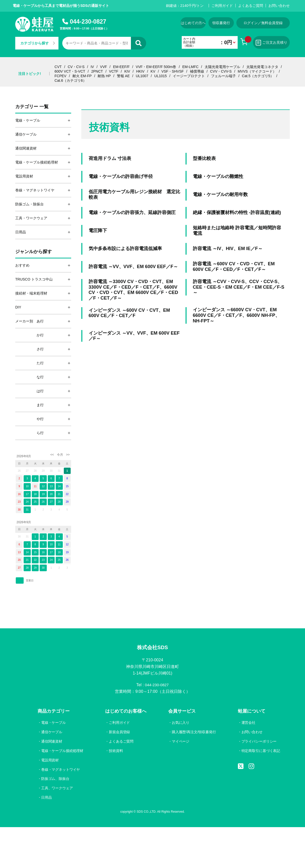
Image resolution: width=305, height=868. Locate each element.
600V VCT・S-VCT (70, 71)
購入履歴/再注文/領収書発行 (194, 733)
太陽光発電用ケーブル (222, 67)
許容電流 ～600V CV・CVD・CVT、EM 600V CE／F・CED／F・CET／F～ (234, 267)
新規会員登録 (119, 733)
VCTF (114, 71)
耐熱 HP (104, 76)
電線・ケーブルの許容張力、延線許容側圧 (132, 212)
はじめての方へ (193, 23)
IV (92, 67)
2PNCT (97, 71)
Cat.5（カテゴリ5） (258, 76)
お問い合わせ (279, 6)
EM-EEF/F (121, 67)
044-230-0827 (88, 22)
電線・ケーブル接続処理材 (63, 751)
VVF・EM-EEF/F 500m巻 (156, 67)
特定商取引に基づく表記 (261, 751)
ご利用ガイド (222, 6)
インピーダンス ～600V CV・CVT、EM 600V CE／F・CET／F (129, 313)
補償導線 (197, 71)
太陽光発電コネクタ (262, 67)
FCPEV (61, 76)
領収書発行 (221, 23)
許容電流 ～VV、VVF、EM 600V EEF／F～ (133, 267)
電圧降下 (98, 231)
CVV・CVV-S (221, 71)
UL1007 (142, 76)
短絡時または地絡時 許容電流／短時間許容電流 (237, 231)
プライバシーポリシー (259, 742)
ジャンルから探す (34, 252)
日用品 (47, 798)
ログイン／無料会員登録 (263, 23)
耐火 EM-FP (82, 76)
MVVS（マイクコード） (257, 71)
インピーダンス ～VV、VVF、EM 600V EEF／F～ (134, 336)
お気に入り (180, 723)
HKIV (140, 71)
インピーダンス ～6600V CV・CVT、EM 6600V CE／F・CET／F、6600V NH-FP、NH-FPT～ (236, 315)
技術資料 (116, 751)
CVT (58, 67)
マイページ (180, 742)
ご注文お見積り (271, 43)
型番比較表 (204, 158)
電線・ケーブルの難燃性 (218, 176)
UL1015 (161, 76)
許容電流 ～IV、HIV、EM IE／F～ (228, 249)
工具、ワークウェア (57, 789)
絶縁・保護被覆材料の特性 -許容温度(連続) (237, 212)
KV (153, 71)
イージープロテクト (189, 76)
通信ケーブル (52, 733)
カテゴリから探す (38, 43)
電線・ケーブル (54, 723)
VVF (104, 67)
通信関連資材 (52, 742)
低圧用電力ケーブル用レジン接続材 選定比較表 (134, 194)
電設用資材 (50, 761)
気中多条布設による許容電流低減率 (125, 249)
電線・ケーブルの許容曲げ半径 (121, 176)
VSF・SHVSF (173, 71)
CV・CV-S (76, 67)
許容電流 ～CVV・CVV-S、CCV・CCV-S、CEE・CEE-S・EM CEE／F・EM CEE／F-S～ (239, 287)
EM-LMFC (190, 67)
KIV (127, 71)
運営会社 (248, 723)
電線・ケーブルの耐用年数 (220, 194)
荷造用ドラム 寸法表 (110, 158)
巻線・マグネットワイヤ (61, 770)
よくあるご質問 (251, 6)
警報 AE (123, 76)
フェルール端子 (223, 76)
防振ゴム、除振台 (55, 779)
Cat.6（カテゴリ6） (71, 80)
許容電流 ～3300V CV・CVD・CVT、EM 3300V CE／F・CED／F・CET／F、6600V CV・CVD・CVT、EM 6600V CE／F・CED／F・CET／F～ (133, 290)
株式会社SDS (152, 648)
